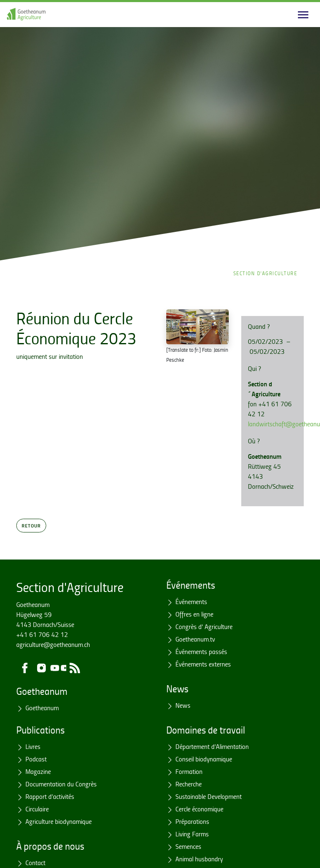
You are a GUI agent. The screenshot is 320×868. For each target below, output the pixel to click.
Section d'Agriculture (265, 273)
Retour (31, 525)
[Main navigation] (303, 15)
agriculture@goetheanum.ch (53, 644)
